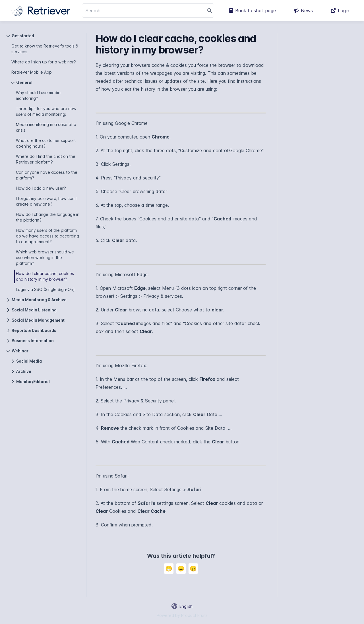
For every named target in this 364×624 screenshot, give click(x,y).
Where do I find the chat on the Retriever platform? (46, 159)
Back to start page (252, 11)
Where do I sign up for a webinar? (44, 62)
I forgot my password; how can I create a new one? (46, 201)
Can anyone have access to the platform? (47, 175)
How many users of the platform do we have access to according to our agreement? (47, 236)
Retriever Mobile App (32, 72)
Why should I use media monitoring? (38, 95)
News (303, 11)
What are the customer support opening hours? (46, 143)
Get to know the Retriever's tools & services (45, 49)
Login (340, 11)
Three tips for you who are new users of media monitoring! (46, 111)
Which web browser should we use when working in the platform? (45, 258)
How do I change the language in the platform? (48, 217)
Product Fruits (194, 615)
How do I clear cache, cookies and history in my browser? (45, 276)
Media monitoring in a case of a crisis (46, 127)
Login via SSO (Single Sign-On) (45, 289)
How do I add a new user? (41, 188)
